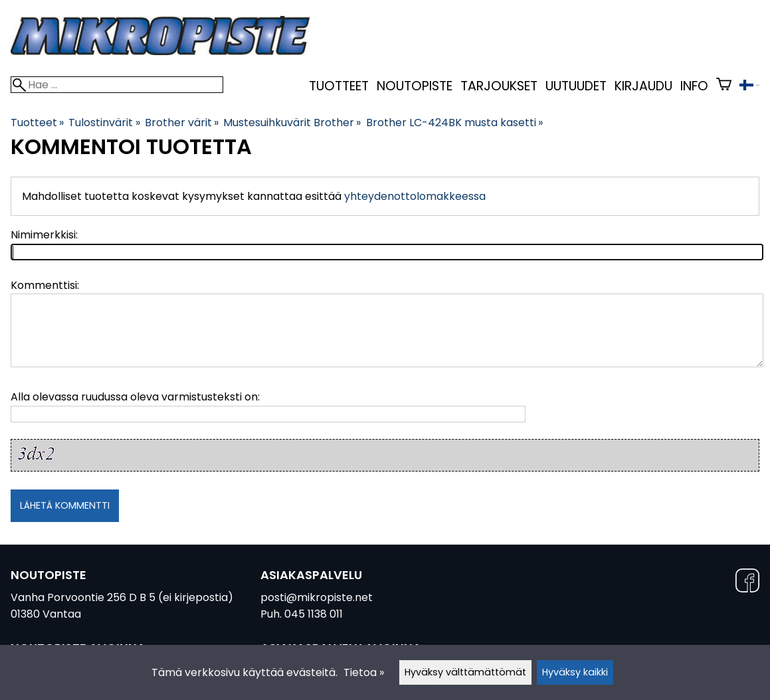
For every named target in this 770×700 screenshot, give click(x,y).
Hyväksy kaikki (575, 672)
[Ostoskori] (724, 86)
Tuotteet (339, 86)
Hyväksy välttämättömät (465, 672)
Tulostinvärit (104, 123)
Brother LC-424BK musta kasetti (454, 123)
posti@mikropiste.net (317, 597)
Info (694, 86)
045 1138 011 (314, 614)
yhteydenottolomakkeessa (415, 196)
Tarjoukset (499, 86)
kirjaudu (643, 86)
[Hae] (117, 85)
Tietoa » (364, 672)
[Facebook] (747, 583)
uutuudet (576, 86)
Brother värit (182, 123)
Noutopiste (415, 86)
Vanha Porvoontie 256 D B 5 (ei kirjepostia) (122, 597)
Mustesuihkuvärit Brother (292, 123)
